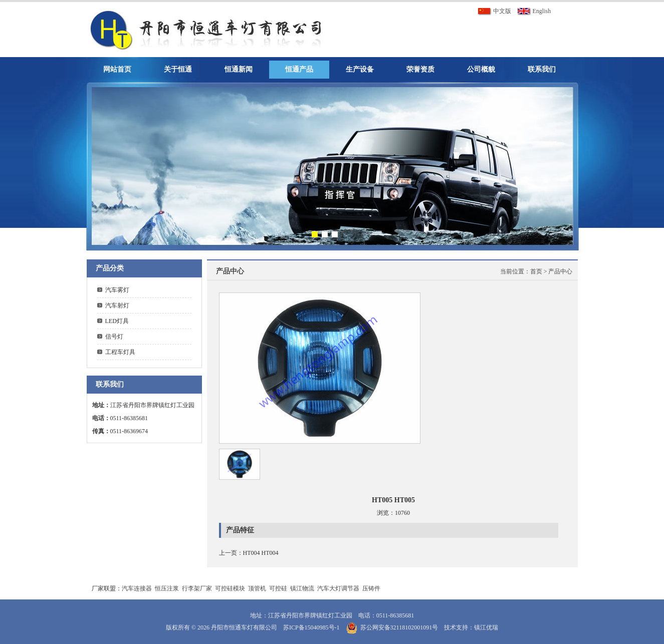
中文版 (494, 11)
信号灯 (114, 337)
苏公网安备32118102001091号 (399, 627)
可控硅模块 (230, 588)
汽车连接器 (137, 588)
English (534, 11)
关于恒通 (178, 69)
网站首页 (117, 69)
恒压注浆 (167, 588)
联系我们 (542, 69)
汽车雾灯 (117, 290)
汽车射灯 (117, 305)
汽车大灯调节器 (338, 588)
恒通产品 (299, 69)
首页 (536, 271)
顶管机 (257, 588)
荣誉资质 (420, 69)
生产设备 (360, 69)
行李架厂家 (197, 588)
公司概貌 (481, 69)
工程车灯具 (120, 352)
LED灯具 (117, 321)
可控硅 (278, 588)
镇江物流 (302, 588)
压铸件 (371, 588)
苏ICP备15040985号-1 (311, 627)
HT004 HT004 (261, 553)
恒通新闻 (239, 69)
